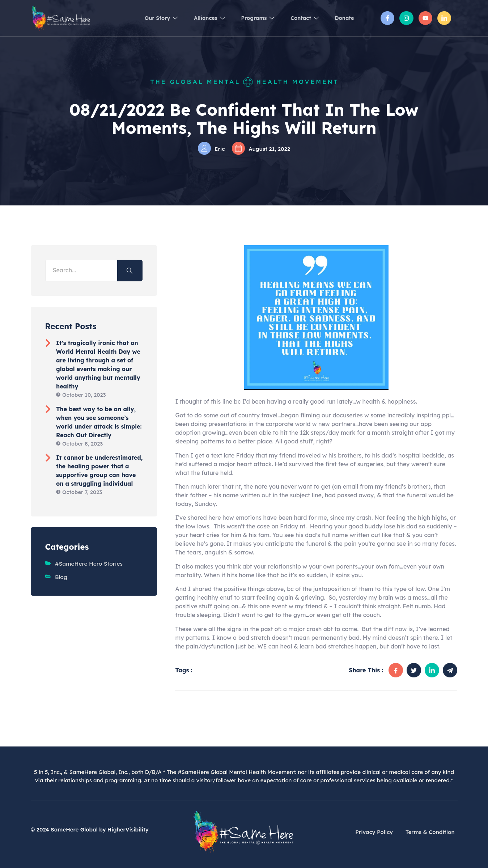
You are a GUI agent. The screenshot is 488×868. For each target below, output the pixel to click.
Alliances (200, 18)
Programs (251, 18)
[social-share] (396, 670)
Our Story (148, 18)
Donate (343, 18)
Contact (301, 18)
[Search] (130, 270)
